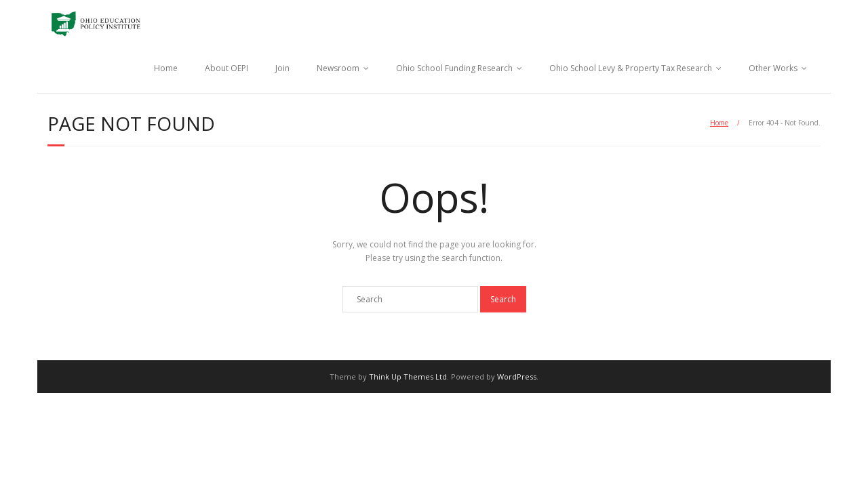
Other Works (773, 68)
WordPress (517, 377)
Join (282, 68)
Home (166, 68)
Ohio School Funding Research (454, 68)
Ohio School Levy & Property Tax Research (631, 68)
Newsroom (338, 68)
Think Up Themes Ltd (408, 377)
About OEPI (226, 68)
